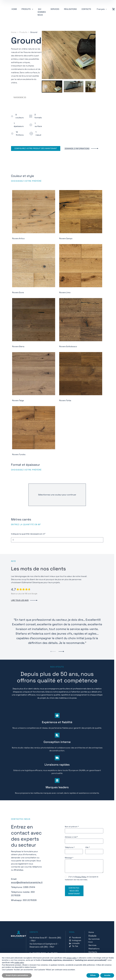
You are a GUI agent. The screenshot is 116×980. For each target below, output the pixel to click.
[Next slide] (92, 87)
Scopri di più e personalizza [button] (17, 975)
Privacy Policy (81, 877)
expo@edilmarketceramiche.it (27, 882)
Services (55, 9)
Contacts (86, 9)
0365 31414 (29, 887)
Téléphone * (70, 847)
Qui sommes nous (42, 12)
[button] (52, 87)
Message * (69, 858)
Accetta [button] (107, 975)
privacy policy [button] (72, 958)
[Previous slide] (53, 651)
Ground (34, 32)
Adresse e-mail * (71, 837)
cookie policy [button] (19, 963)
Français (101, 9)
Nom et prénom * (72, 827)
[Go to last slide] (46, 87)
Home (14, 9)
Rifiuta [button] (93, 975)
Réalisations (70, 9)
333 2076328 (30, 900)
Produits (23, 32)
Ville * (87, 847)
